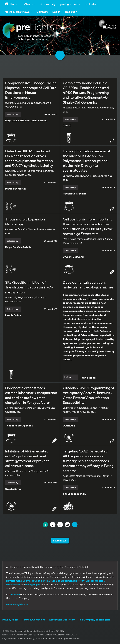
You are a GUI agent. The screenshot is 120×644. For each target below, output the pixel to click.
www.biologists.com (18, 604)
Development (14, 581)
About (30, 4)
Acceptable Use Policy (62, 619)
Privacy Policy (10, 619)
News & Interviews (18, 12)
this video (14, 594)
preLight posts (70, 4)
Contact (42, 12)
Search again (60, 540)
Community (48, 4)
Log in (56, 12)
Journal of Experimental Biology (67, 581)
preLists (91, 4)
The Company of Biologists (94, 619)
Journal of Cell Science (35, 581)
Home (11, 4)
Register (71, 12)
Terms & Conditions (34, 619)
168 (68, 525)
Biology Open (33, 584)
